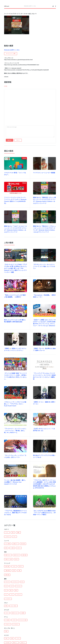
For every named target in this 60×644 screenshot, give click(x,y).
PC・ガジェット (15, 582)
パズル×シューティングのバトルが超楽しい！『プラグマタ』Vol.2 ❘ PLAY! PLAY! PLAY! (15, 404)
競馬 (6, 631)
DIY (6, 586)
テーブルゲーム (16, 624)
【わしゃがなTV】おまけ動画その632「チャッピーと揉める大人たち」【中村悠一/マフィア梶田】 (44, 513)
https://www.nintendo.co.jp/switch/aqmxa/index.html (18, 60)
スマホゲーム (8, 624)
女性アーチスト (16, 555)
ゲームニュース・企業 (23, 620)
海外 (6, 548)
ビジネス (14, 566)
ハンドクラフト (8, 599)
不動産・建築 (8, 571)
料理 (6, 606)
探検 (16, 590)
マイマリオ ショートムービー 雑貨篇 (44, 173)
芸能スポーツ (15, 544)
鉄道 (11, 590)
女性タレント (23, 643)
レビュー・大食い (13, 606)
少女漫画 (23, 613)
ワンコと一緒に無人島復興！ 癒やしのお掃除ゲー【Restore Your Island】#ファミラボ (15, 482)
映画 (12, 638)
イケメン (7, 613)
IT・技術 (12, 548)
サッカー (7, 532)
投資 (19, 571)
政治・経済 (23, 544)
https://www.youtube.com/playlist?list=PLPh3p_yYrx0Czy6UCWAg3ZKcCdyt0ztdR (26, 70)
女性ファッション (15, 613)
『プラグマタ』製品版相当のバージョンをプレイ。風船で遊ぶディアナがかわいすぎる (15, 513)
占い (6, 595)
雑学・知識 (7, 566)
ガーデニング (19, 595)
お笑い (7, 638)
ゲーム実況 (7, 620)
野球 (13, 532)
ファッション (19, 586)
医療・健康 (7, 575)
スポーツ (19, 548)
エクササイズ (8, 537)
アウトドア (7, 582)
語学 (14, 571)
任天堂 (6, 86)
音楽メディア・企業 (9, 559)
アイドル (18, 638)
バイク (12, 595)
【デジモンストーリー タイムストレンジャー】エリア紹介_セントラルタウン (44, 266)
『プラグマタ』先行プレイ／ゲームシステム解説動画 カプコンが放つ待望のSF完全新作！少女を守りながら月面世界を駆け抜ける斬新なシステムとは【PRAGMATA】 (44, 484)
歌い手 (16, 559)
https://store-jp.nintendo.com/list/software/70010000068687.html (22, 65)
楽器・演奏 (24, 555)
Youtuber (7, 643)
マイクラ (14, 620)
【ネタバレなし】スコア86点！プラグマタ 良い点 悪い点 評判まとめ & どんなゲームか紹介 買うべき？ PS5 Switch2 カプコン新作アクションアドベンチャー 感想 (16, 268)
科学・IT (21, 566)
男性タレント (15, 643)
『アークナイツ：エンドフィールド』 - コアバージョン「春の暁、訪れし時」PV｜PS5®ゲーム (15, 431)
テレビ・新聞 (8, 544)
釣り (22, 582)
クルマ (12, 586)
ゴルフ (14, 537)
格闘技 (18, 532)
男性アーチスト (8, 555)
